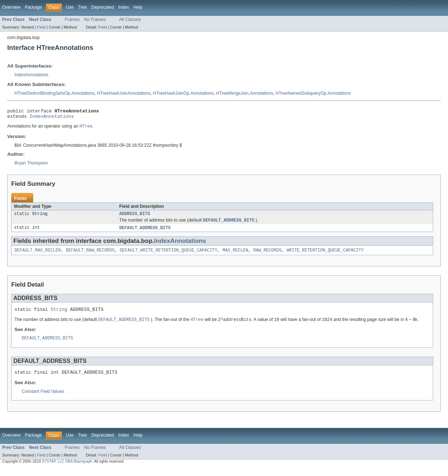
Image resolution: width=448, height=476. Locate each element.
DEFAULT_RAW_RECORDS (90, 255)
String (40, 217)
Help (138, 7)
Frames (72, 20)
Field (41, 27)
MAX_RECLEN (235, 255)
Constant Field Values (43, 399)
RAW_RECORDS (267, 255)
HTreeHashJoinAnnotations (124, 93)
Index (124, 7)
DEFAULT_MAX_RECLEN (38, 255)
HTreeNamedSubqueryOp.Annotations (313, 93)
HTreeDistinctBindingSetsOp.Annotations (55, 93)
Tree (83, 7)
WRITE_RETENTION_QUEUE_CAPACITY (325, 255)
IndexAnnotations (31, 75)
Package (33, 7)
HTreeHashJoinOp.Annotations (184, 93)
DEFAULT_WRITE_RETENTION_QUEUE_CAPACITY (168, 255)
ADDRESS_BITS (135, 217)
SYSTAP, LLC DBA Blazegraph (67, 469)
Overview (11, 7)
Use (70, 7)
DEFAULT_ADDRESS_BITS (145, 232)
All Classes (130, 20)
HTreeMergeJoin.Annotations (245, 93)
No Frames (95, 20)
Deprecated (103, 7)
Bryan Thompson (31, 166)
